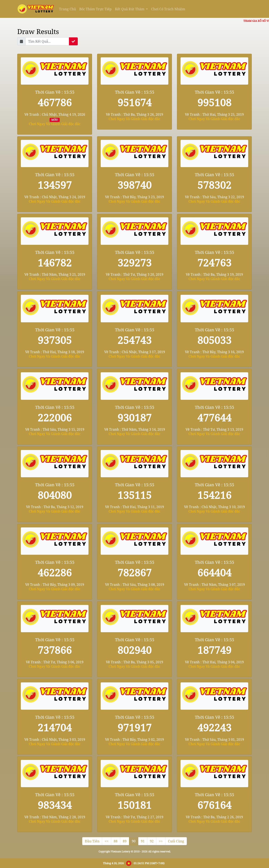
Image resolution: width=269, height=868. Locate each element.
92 (152, 841)
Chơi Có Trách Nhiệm (168, 9)
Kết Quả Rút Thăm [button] (130, 9)
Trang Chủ (67, 9)
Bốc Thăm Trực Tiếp (95, 9)
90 (134, 841)
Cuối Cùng (176, 841)
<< (107, 841)
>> (161, 841)
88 (116, 841)
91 (143, 841)
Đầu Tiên (92, 841)
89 (125, 841)
